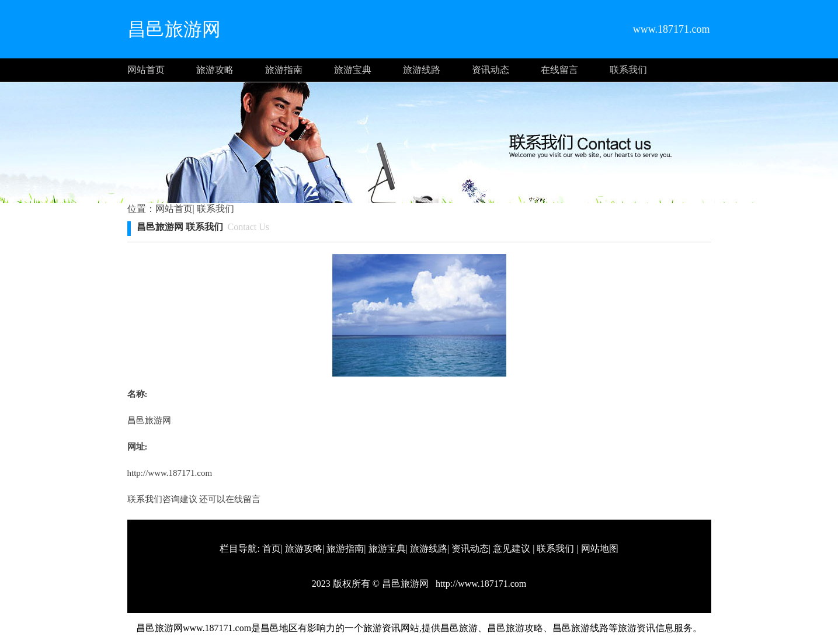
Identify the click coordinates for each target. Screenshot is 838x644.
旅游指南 (284, 70)
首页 (272, 549)
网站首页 (146, 70)
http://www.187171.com (170, 473)
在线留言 (559, 70)
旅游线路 (422, 70)
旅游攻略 (215, 70)
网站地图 (600, 549)
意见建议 (512, 549)
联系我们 (628, 70)
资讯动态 (491, 70)
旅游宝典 (353, 70)
